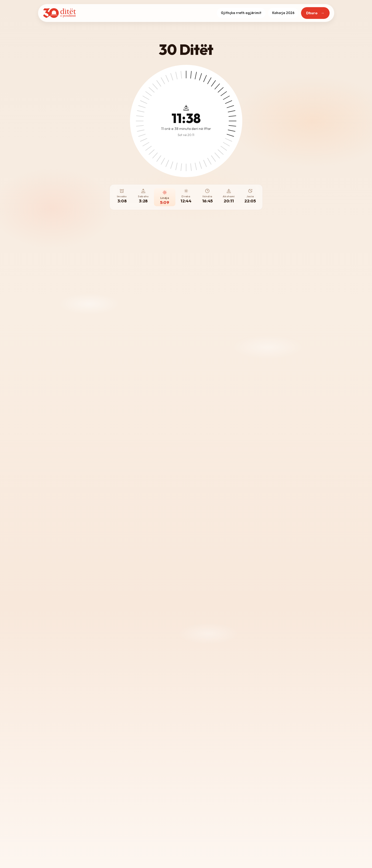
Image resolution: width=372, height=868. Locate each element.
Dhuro (312, 13)
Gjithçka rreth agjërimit (241, 13)
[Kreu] (60, 13)
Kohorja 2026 (283, 13)
